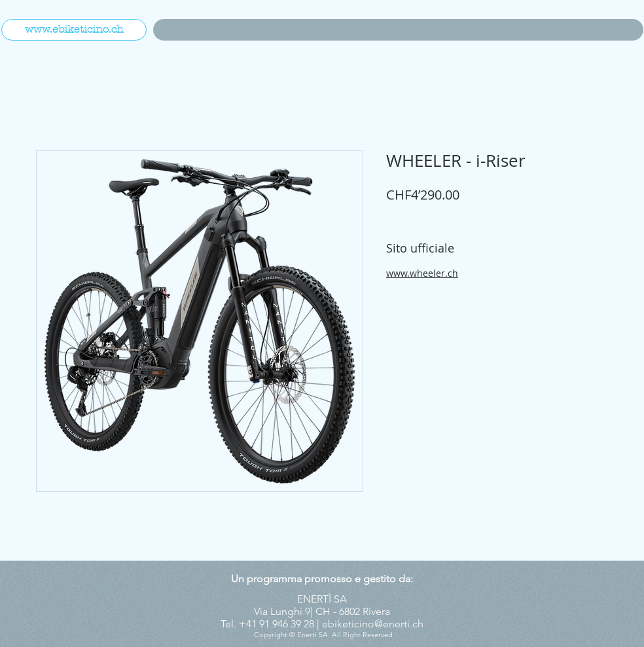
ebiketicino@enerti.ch (373, 624)
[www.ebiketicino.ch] (74, 30)
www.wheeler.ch (422, 273)
